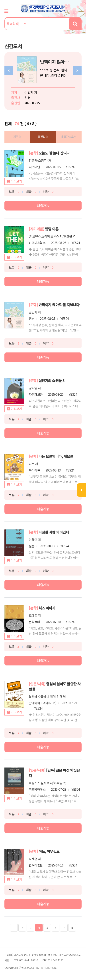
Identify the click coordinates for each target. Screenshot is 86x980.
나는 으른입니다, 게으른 (56, 456)
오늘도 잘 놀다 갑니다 (54, 153)
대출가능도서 (69, 137)
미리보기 (16, 181)
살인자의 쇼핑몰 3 (52, 380)
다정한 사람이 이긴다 (54, 532)
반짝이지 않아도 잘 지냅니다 (59, 305)
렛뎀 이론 (52, 229)
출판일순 (43, 137)
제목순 (17, 137)
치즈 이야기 (47, 608)
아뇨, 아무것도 (49, 851)
